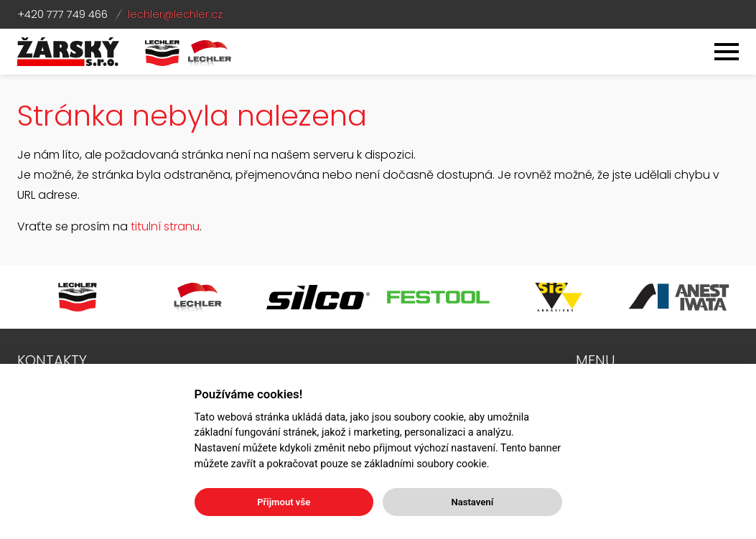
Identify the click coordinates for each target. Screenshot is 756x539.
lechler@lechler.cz (175, 14)
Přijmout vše (284, 502)
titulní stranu (165, 226)
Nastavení (472, 502)
